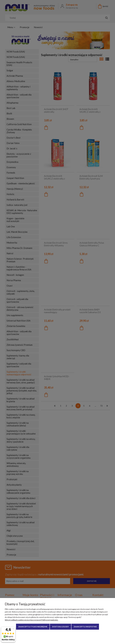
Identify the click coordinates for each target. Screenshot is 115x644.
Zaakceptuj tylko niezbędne (33, 627)
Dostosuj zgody (60, 627)
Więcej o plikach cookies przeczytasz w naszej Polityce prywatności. (32, 620)
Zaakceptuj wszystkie (85, 627)
